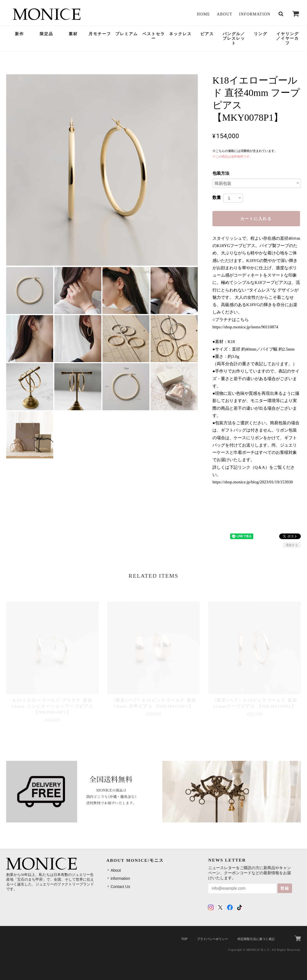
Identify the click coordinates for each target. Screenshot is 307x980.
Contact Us (120, 887)
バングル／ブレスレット (234, 39)
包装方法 (221, 173)
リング (261, 34)
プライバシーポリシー (212, 939)
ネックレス (180, 34)
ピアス (207, 34)
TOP (184, 939)
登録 (285, 888)
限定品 (46, 34)
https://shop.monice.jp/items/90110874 (245, 327)
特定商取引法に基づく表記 (256, 939)
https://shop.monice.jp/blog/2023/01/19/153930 (253, 482)
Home (204, 14)
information (255, 14)
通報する (292, 545)
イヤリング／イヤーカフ (288, 39)
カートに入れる (256, 219)
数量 (217, 197)
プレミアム (127, 34)
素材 (73, 34)
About (224, 14)
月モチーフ (100, 34)
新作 (19, 34)
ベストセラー (154, 36)
